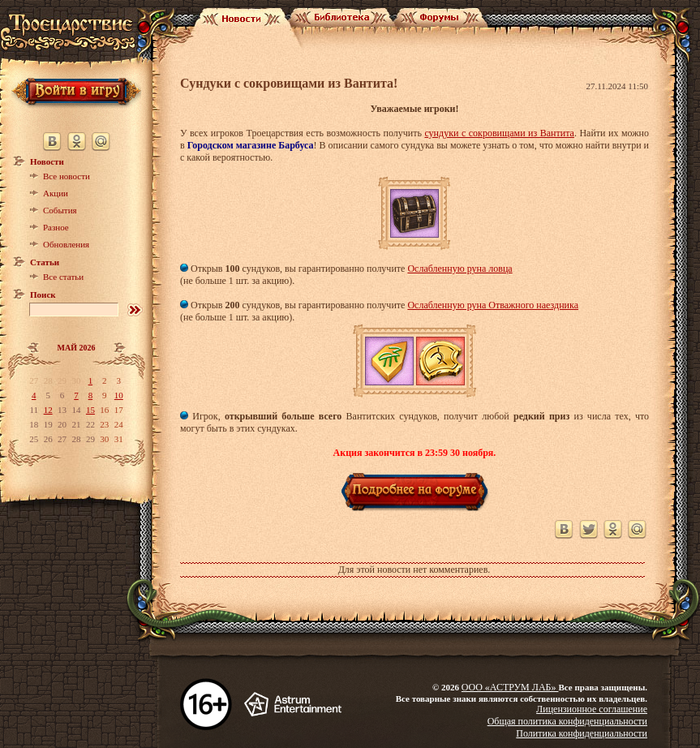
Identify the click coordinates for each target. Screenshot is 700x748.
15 (90, 410)
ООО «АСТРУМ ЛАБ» (510, 687)
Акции (56, 193)
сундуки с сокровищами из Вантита (499, 133)
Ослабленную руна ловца (460, 269)
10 (119, 395)
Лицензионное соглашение (592, 709)
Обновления (66, 244)
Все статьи (63, 277)
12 (48, 410)
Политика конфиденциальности (582, 733)
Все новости (67, 176)
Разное (56, 227)
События (60, 210)
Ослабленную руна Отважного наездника (493, 305)
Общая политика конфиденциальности (567, 721)
